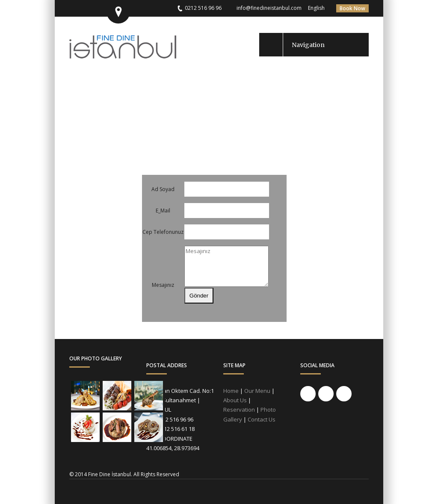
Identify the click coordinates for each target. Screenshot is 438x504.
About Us (235, 400)
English (316, 8)
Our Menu (257, 391)
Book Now (352, 8)
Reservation (239, 410)
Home (231, 391)
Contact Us (262, 419)
